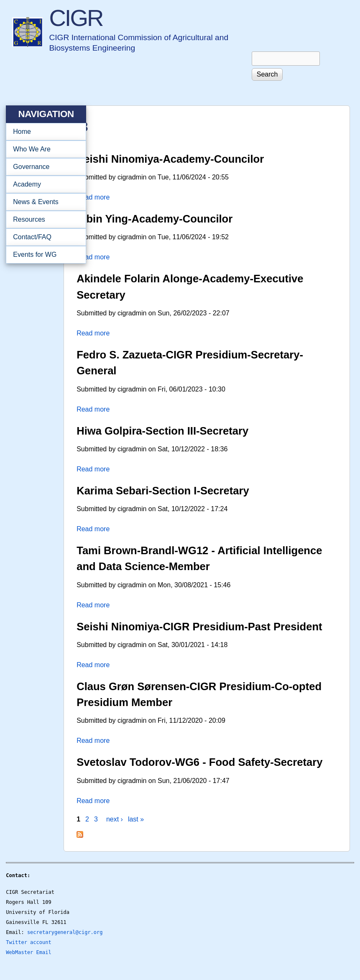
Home (22, 132)
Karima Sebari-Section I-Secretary (163, 491)
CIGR (76, 18)
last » (136, 819)
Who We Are (43, 149)
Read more (93, 197)
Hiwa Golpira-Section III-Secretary (162, 431)
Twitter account (28, 942)
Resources (43, 220)
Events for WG (35, 255)
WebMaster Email (28, 952)
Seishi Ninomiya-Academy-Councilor (170, 159)
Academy (43, 184)
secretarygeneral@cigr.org (65, 932)
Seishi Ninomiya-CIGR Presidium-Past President (199, 627)
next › (115, 819)
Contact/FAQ (43, 237)
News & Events (43, 202)
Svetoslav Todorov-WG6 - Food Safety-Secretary (199, 762)
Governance (43, 167)
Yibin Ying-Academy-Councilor (154, 219)
